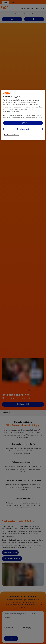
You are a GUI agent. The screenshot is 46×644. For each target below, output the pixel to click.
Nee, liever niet (23, 129)
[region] (23, 115)
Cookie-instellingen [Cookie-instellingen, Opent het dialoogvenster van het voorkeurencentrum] (12, 135)
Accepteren (23, 123)
